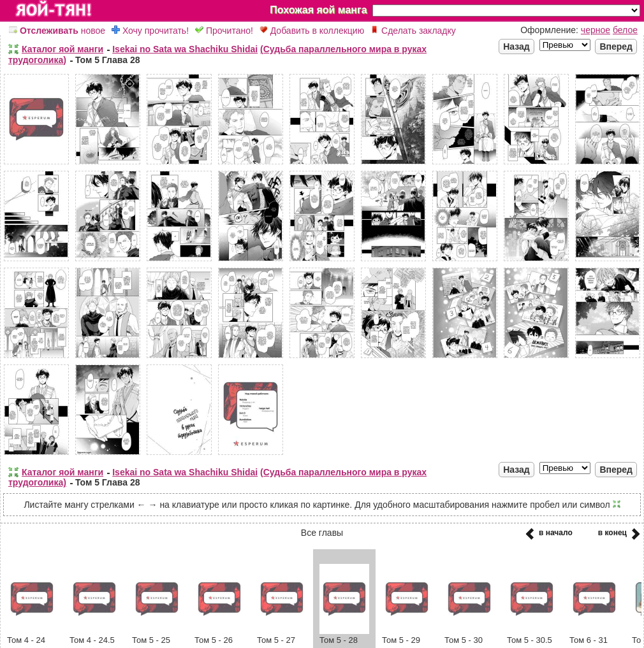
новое (57, 31)
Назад (516, 47)
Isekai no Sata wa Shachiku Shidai (185, 49)
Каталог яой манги (62, 49)
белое (625, 30)
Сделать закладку (413, 31)
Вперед (616, 47)
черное (596, 30)
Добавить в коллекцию (312, 31)
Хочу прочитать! (150, 31)
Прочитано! (224, 31)
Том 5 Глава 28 (108, 60)
